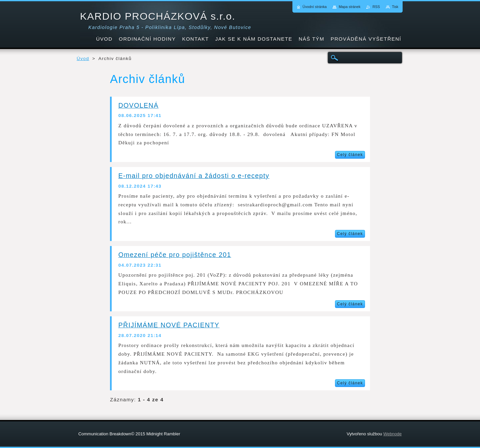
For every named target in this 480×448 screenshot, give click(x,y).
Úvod (83, 58)
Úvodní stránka (315, 7)
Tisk (395, 7)
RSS (376, 7)
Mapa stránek (349, 7)
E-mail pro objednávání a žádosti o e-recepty (194, 176)
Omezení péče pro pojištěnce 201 (175, 255)
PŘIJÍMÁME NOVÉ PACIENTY (169, 325)
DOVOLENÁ (138, 105)
